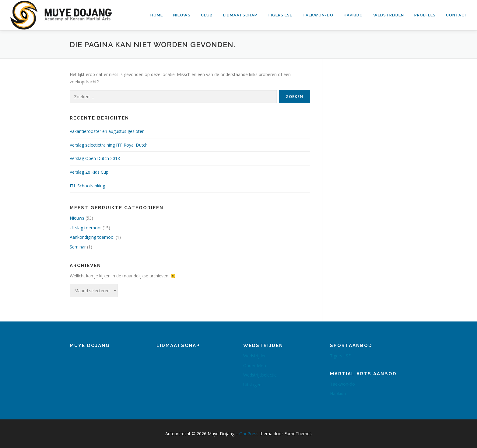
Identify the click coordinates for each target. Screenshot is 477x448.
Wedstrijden (389, 15)
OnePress (249, 434)
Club (207, 15)
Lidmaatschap (240, 15)
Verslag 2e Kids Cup (89, 172)
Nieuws (182, 15)
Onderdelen (255, 365)
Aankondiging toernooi (92, 237)
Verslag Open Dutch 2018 (95, 158)
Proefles (425, 15)
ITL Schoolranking (87, 186)
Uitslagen (252, 385)
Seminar (78, 247)
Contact (457, 15)
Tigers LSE (280, 15)
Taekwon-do (318, 15)
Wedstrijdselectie (260, 375)
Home (157, 15)
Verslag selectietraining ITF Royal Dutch (109, 145)
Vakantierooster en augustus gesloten (107, 131)
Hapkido (353, 15)
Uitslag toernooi (86, 228)
